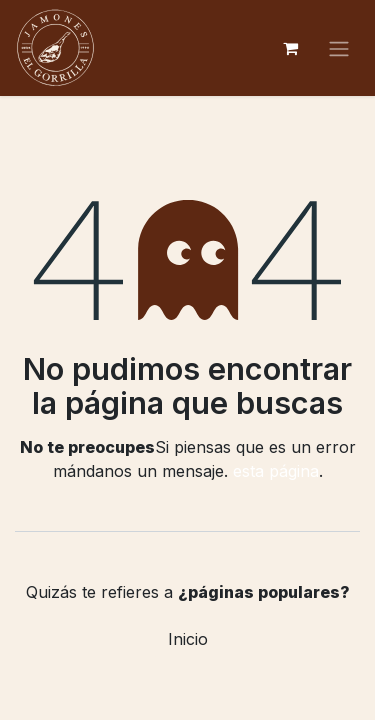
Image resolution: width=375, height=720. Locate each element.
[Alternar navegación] (339, 48)
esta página (276, 471)
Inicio (188, 639)
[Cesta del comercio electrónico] (290, 48)
